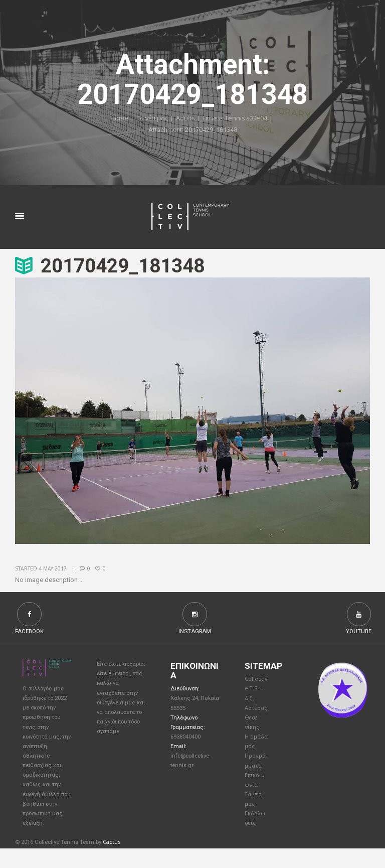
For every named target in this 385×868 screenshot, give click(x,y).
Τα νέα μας (151, 119)
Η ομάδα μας (254, 751)
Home (117, 119)
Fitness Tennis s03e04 (235, 119)
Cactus (112, 862)
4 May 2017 (53, 569)
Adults (184, 119)
